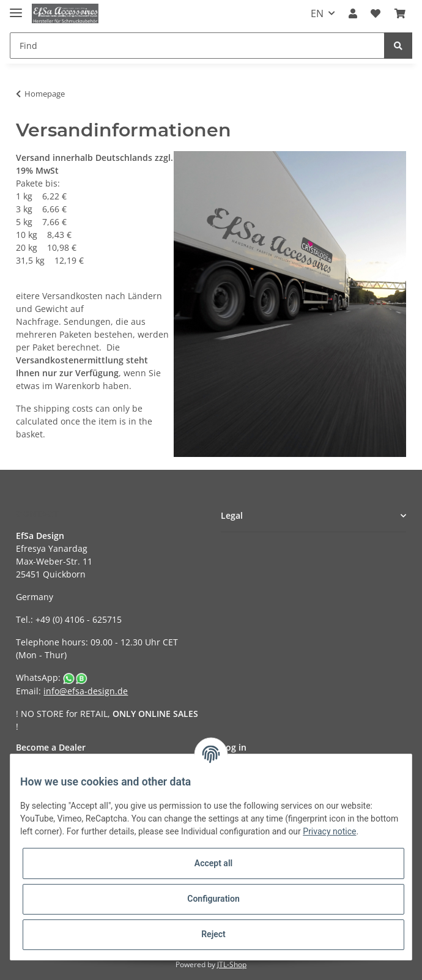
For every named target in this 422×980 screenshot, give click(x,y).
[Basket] (400, 13)
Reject (213, 934)
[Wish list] (376, 13)
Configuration (213, 899)
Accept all (213, 863)
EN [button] (317, 13)
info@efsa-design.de (86, 691)
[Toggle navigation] (16, 8)
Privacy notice (329, 831)
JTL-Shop (232, 964)
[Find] (197, 46)
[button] (353, 13)
